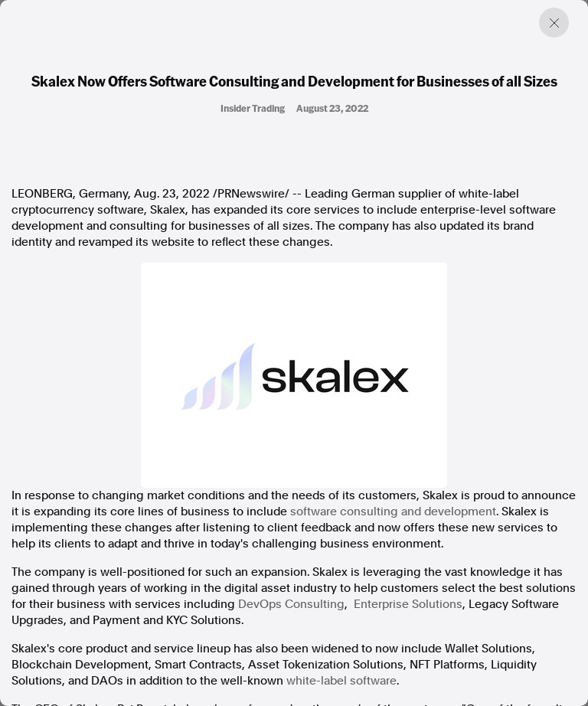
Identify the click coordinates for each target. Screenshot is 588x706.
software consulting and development (393, 512)
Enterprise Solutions (408, 604)
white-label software (341, 681)
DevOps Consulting (291, 604)
